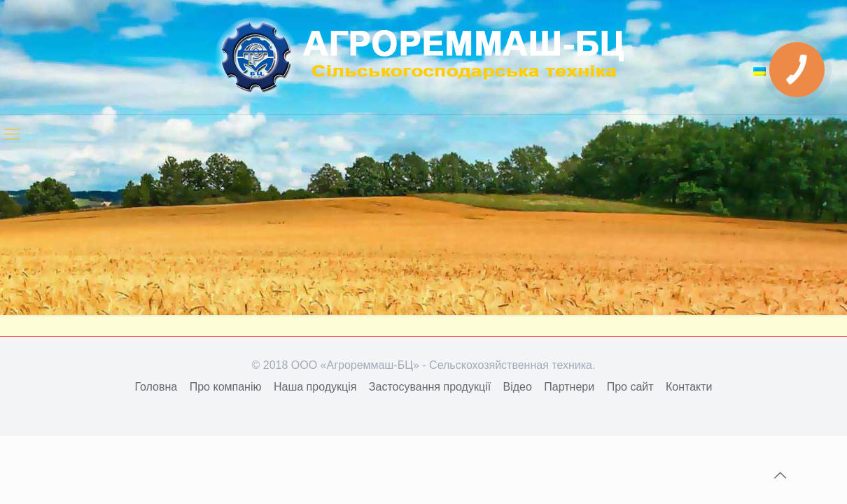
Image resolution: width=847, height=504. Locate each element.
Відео (518, 387)
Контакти (689, 387)
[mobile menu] (12, 134)
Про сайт (630, 387)
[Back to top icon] (780, 475)
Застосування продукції (430, 387)
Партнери (569, 387)
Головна (156, 387)
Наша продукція (315, 387)
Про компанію (226, 387)
